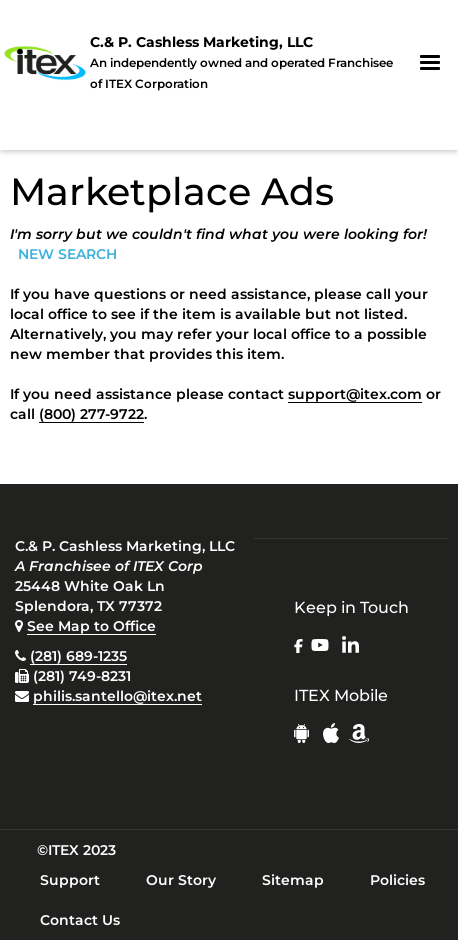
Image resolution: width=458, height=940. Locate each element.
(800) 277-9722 (91, 414)
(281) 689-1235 (78, 656)
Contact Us (80, 920)
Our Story (181, 880)
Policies (397, 880)
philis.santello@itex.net (117, 696)
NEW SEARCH (67, 254)
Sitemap (293, 880)
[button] (430, 63)
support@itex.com (355, 394)
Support (70, 880)
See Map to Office (91, 626)
